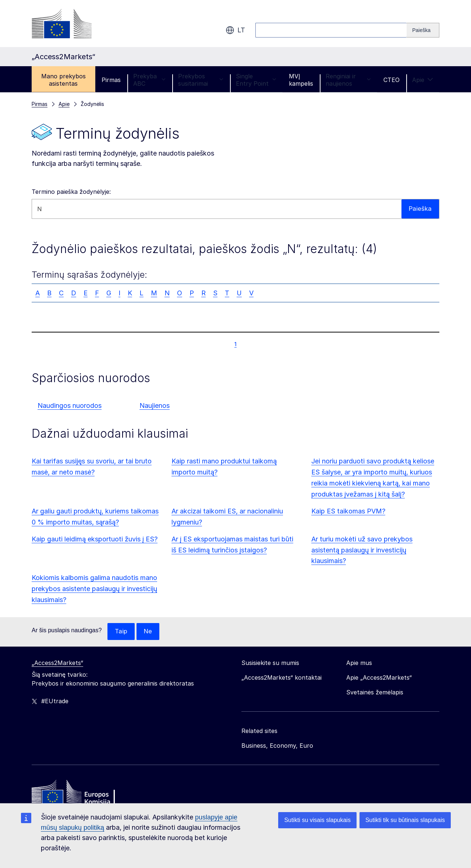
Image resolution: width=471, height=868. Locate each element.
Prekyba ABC (149, 80)
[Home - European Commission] (85, 794)
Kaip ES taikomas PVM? (348, 511)
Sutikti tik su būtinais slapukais (405, 820)
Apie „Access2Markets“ (379, 678)
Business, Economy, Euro (277, 746)
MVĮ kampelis (301, 80)
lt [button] (235, 30)
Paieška (420, 209)
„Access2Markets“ (57, 663)
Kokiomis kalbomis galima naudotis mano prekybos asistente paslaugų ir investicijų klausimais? (94, 589)
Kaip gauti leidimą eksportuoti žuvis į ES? (95, 539)
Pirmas (111, 80)
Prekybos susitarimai (201, 80)
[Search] (423, 30)
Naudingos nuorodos (70, 405)
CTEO (392, 80)
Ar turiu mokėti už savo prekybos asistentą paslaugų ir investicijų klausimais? (362, 550)
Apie (423, 80)
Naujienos (155, 405)
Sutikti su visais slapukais (317, 820)
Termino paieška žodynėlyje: (71, 192)
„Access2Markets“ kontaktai (281, 678)
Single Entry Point (256, 80)
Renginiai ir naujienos (348, 80)
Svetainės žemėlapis (375, 693)
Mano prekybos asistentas (63, 80)
